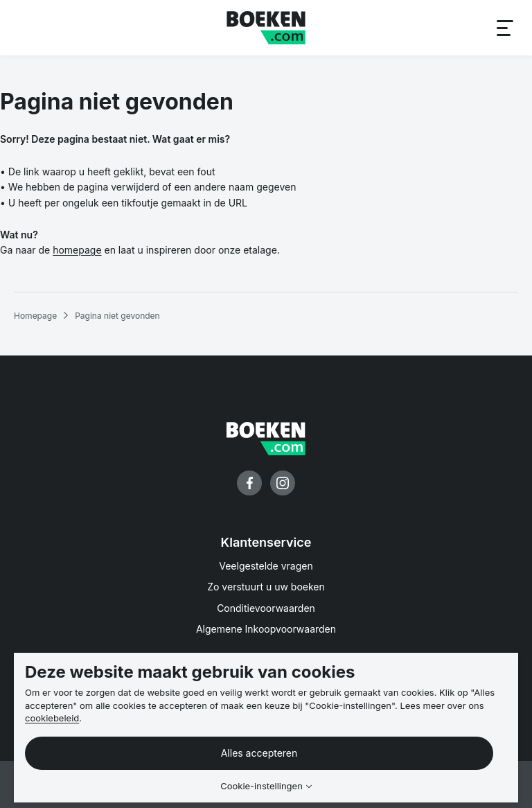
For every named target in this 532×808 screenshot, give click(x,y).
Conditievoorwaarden (266, 608)
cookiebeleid (52, 718)
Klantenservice (266, 542)
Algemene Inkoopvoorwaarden (266, 629)
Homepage (35, 316)
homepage (77, 250)
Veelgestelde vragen (266, 566)
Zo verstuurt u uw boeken (266, 587)
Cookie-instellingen (261, 786)
